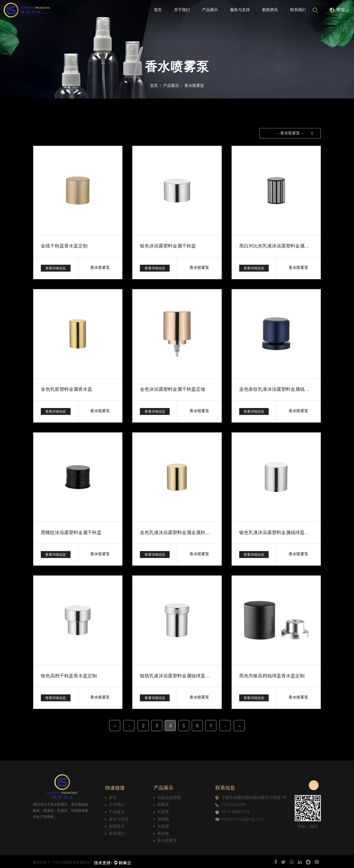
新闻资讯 (270, 10)
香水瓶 (161, 832)
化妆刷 (161, 825)
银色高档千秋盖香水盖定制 (67, 674)
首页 (158, 10)
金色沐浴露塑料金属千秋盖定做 (171, 389)
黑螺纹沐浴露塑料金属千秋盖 (70, 532)
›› (239, 724)
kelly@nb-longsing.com (239, 818)
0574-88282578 (232, 811)
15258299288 (231, 803)
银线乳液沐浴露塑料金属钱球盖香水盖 (177, 674)
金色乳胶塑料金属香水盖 (65, 389)
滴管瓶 (161, 818)
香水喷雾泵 (165, 839)
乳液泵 (161, 811)
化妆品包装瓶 (167, 796)
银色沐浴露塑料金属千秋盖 (166, 246)
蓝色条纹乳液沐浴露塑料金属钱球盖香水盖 (281, 389)
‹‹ (115, 724)
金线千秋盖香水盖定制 (63, 246)
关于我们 (182, 10)
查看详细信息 (56, 268)
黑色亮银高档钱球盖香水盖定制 (270, 674)
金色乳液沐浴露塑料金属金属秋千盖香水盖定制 (186, 532)
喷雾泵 (161, 803)
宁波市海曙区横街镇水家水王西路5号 (251, 796)
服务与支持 (240, 10)
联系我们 (298, 10)
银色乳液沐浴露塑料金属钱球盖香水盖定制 (281, 532)
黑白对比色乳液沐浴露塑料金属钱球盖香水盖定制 (288, 246)
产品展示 (210, 10)
